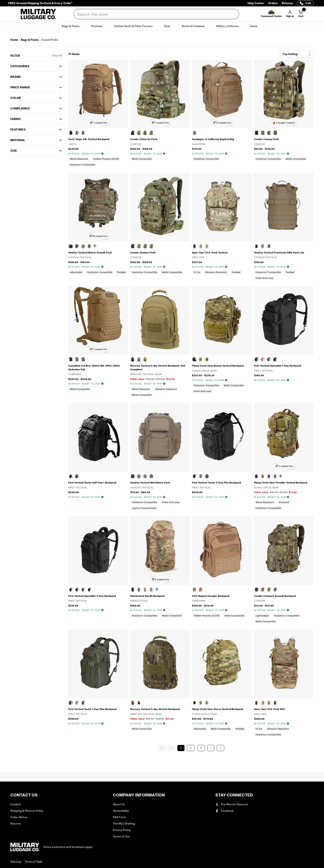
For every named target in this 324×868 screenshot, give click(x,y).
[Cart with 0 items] (301, 14)
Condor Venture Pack (143, 252)
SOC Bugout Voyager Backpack (211, 596)
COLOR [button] (16, 98)
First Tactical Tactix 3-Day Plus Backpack (217, 483)
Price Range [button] (20, 87)
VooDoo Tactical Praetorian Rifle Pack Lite (279, 252)
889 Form (119, 817)
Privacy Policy (122, 830)
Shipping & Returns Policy (27, 811)
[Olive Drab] (145, 246)
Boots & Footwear (196, 26)
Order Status (19, 817)
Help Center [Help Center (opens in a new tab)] (256, 3)
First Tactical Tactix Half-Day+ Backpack (92, 483)
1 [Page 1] (181, 748)
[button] (271, 14)
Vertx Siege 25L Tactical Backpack (89, 139)
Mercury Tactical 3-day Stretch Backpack (155, 709)
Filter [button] (15, 56)
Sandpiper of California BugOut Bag (213, 139)
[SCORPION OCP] (151, 133)
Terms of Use (121, 836)
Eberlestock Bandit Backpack (148, 596)
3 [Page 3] (201, 748)
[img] (102, 154)
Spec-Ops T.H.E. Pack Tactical (210, 252)
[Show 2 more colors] (157, 589)
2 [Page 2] (191, 748)
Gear (170, 26)
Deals (256, 26)
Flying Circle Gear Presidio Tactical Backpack (281, 483)
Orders (273, 3)
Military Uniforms (230, 26)
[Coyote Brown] (263, 590)
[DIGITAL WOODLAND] (269, 476)
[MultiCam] (89, 246)
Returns (287, 3)
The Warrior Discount (232, 804)
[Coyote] (139, 133)
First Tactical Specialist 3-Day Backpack (92, 596)
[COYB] (201, 246)
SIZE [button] (14, 151)
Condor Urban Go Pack (144, 139)
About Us (119, 804)
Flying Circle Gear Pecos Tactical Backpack (218, 709)
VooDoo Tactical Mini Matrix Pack (150, 483)
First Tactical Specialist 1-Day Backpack (278, 366)
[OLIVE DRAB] (145, 133)
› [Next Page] (211, 748)
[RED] (139, 703)
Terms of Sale (33, 862)
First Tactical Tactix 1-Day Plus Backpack (92, 709)
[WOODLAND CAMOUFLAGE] (77, 246)
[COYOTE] (77, 133)
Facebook (225, 811)
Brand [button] (16, 77)
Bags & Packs (73, 26)
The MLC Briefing (124, 824)
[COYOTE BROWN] (139, 590)
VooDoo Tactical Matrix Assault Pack (90, 252)
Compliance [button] (20, 108)
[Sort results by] (297, 54)
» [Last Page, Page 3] (220, 748)
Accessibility (121, 811)
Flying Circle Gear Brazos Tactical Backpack (218, 366)
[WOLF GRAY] (83, 133)
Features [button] (18, 129)
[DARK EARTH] (145, 590)
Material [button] (18, 140)
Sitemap (16, 862)
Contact (16, 804)
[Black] (133, 246)
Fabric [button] (16, 119)
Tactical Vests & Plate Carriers (135, 26)
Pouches (99, 26)
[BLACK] (71, 133)
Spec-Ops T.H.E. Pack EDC (270, 709)
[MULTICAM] (207, 246)
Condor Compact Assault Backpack (275, 596)
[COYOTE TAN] (263, 246)
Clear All (57, 56)
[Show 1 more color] (95, 246)
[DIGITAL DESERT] (145, 359)
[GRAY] (151, 590)
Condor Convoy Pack (266, 139)
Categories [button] (20, 66)
